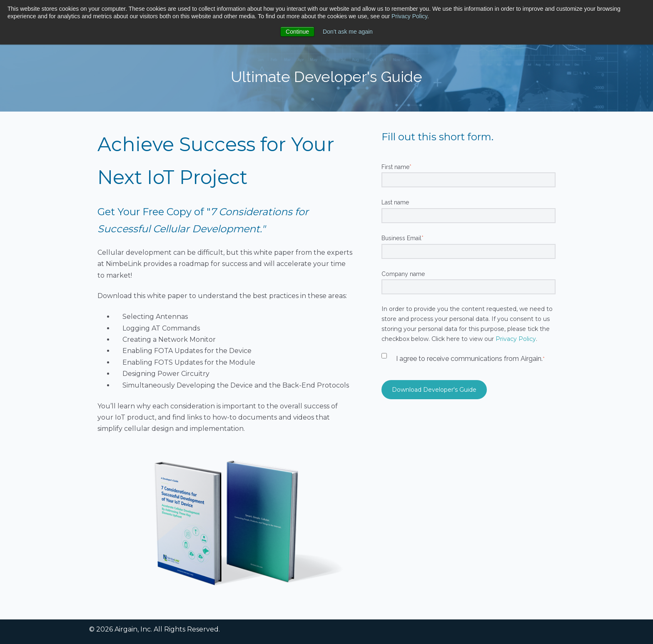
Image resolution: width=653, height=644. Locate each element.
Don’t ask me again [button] (348, 32)
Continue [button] (297, 32)
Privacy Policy (409, 16)
